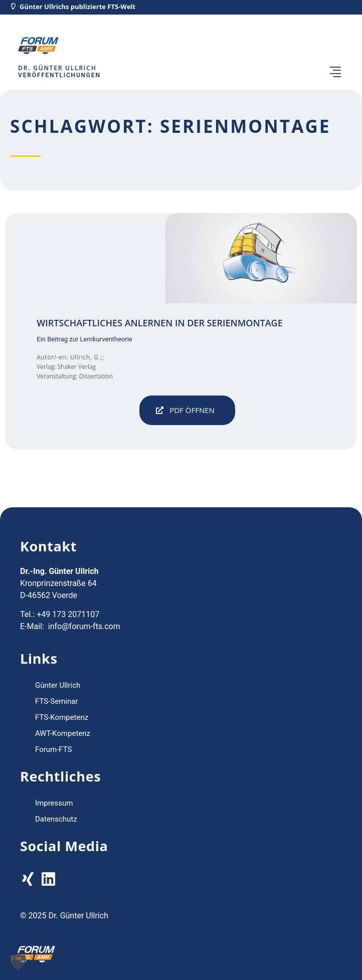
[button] (336, 73)
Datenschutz (56, 819)
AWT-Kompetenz (63, 733)
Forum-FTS (54, 749)
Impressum (54, 803)
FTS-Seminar (57, 701)
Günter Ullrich (58, 685)
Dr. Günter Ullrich (57, 68)
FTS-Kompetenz (62, 717)
